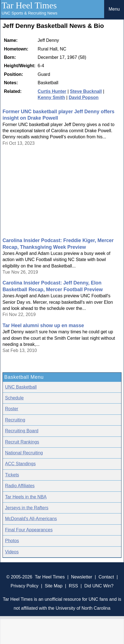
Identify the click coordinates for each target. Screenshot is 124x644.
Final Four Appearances (29, 530)
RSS (73, 586)
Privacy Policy (25, 586)
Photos (12, 541)
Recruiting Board (22, 431)
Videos (12, 552)
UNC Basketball (21, 387)
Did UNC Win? (99, 586)
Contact (106, 577)
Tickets (12, 475)
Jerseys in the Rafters (27, 508)
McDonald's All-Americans (31, 519)
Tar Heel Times (29, 5)
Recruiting (15, 420)
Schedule (14, 398)
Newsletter (82, 577)
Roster (12, 409)
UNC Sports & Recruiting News (30, 13)
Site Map (54, 586)
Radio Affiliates (20, 486)
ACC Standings (20, 464)
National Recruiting (24, 453)
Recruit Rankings (22, 442)
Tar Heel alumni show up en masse (43, 325)
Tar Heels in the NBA (26, 497)
